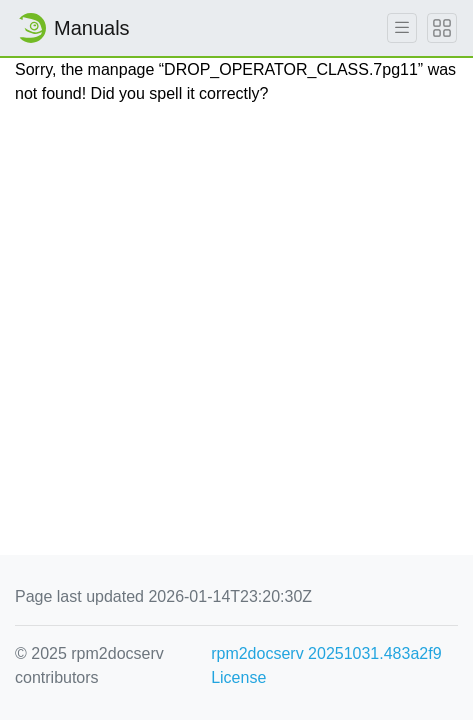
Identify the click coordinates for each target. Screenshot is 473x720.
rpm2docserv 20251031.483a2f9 (326, 653)
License (238, 677)
